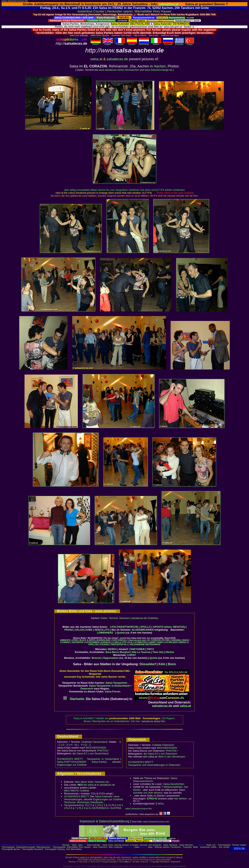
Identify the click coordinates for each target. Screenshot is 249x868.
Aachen (160, 66)
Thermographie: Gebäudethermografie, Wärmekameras (26, 847)
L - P (80, 745)
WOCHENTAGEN (96, 748)
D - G (65, 745)
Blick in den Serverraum (172, 757)
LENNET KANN (155, 642)
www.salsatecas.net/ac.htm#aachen (119, 70)
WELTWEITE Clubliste (77, 791)
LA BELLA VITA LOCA (122, 642)
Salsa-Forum (113, 692)
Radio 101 (211, 845)
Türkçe (190, 44)
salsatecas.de (117, 59)
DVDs (102, 793)
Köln (162, 664)
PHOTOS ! (103, 751)
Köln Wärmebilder (74, 849)
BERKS (112, 649)
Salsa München (186, 845)
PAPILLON (93, 644)
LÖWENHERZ (105, 633)
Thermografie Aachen (11, 849)
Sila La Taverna (141, 652)
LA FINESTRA (140, 642)
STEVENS (104, 644)
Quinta (121, 633)
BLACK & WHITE (87, 640)
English (108, 43)
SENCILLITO (102, 630)
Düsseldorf (148, 664)
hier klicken (180, 799)
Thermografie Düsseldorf (32, 849)
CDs (93, 793)
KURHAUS (106, 642)
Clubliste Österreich (163, 745)
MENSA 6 (183, 642)
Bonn (172, 664)
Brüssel (96, 658)
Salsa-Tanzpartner (117, 683)
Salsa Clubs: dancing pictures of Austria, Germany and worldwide (132, 845)
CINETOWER (137, 649)
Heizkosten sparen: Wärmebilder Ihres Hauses (139, 11)
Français (120, 43)
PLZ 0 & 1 (91, 805)
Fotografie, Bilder (190, 847)
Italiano (156, 43)
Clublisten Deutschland (94, 742)
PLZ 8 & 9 (84, 808)
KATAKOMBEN (92, 642)
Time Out (158, 652)
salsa (80, 845)
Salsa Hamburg (170, 845)
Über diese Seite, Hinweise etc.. (92, 782)
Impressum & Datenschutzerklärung (104, 821)
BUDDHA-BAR (103, 640)
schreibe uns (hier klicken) (148, 793)
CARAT (132, 655)
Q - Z (88, 745)
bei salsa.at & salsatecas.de (96, 785)
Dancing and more (138, 640)
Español (132, 43)
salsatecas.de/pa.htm (153, 721)
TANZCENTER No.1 (119, 644)
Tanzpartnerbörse (74, 805)
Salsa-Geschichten (174, 784)
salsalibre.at (169, 4)
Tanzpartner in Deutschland (103, 759)
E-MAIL (160, 804)
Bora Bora (112, 652)
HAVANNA (176, 640)
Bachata (66, 845)
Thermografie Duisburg (55, 849)
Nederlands (144, 43)
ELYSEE (166, 640)
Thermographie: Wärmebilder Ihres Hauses (71, 847)
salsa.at (96, 59)
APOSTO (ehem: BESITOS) (169, 627)
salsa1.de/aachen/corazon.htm (15, 1)
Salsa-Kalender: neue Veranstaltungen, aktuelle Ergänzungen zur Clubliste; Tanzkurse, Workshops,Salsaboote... (94, 799)
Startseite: (74, 699)
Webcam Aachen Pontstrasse (168, 847)
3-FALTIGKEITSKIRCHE (124, 627)
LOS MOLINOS (171, 642)
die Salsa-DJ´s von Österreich (160, 754)
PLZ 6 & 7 (71, 808)
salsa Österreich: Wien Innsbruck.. (108, 847)
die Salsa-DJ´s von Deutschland (91, 753)
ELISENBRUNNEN (143, 630)
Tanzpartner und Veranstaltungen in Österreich (154, 765)
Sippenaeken (111, 658)
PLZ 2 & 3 (104, 805)
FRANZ (69, 630)
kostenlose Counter (91, 11)
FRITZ (150, 649)
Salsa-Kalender (94, 845)
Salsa (74, 845)
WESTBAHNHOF (153, 644)
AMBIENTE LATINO (69, 640)
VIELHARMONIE (137, 644)
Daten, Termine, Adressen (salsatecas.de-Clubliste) (129, 618)
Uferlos (170, 652)
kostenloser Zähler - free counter (215, 847)
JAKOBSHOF (78, 642)
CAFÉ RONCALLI (120, 640)
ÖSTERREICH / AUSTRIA (107, 808)
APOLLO (146, 627)
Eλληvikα (179, 43)
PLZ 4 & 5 (117, 805)
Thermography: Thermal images (232, 845)
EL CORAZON (154, 640)
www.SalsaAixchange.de (158, 70)
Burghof (125, 652)
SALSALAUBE (84, 630)
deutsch (96, 43)
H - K (74, 745)
